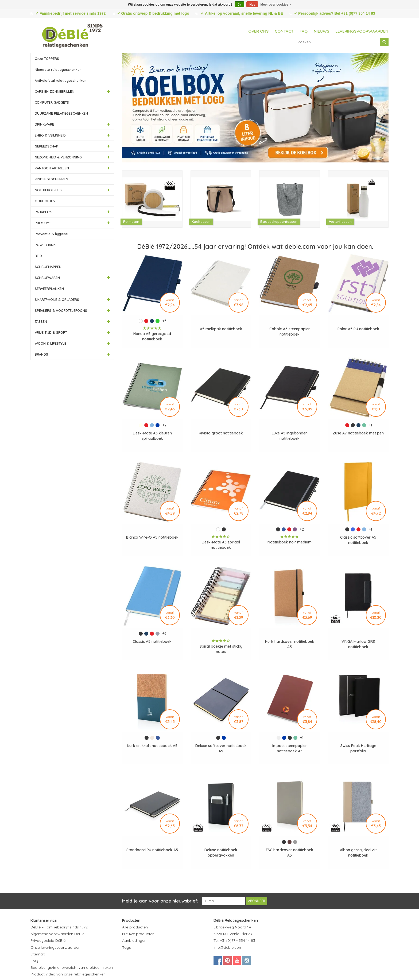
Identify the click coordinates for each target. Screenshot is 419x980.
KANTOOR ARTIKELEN (52, 168)
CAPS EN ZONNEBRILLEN (55, 91)
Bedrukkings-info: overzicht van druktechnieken (72, 967)
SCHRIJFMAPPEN (48, 267)
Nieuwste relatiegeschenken (58, 69)
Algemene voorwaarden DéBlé (57, 934)
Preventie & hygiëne (51, 234)
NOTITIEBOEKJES (48, 190)
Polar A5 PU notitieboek (358, 329)
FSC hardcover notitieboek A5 (290, 853)
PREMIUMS (43, 223)
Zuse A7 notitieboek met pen (358, 433)
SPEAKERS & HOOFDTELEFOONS (61, 310)
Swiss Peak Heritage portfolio (358, 748)
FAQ (304, 31)
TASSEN (41, 321)
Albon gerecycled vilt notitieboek (358, 853)
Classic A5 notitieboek (152, 641)
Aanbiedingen (134, 940)
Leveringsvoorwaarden (362, 31)
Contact (284, 31)
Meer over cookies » (276, 5)
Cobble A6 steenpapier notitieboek (290, 332)
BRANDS (41, 354)
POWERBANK (45, 245)
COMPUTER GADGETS (52, 102)
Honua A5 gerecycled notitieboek (152, 336)
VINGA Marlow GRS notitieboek (358, 644)
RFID (38, 256)
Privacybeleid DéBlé (48, 940)
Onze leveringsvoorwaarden (55, 947)
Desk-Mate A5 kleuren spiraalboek (152, 436)
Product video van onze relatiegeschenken (68, 974)
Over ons (258, 31)
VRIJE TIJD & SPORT (51, 332)
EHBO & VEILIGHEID (50, 135)
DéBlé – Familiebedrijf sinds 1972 (59, 927)
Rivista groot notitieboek (221, 433)
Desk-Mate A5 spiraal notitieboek (221, 545)
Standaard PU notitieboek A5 (152, 850)
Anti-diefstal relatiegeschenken (61, 80)
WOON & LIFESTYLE (51, 343)
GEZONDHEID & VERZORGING (58, 157)
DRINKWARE (44, 124)
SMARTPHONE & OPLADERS (57, 300)
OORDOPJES (45, 201)
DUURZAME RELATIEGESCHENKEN (61, 113)
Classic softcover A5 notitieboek (358, 540)
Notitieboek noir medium (290, 542)
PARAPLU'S (44, 212)
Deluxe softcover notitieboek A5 (221, 748)
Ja (239, 5)
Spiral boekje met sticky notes (221, 649)
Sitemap (38, 954)
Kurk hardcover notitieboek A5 (290, 644)
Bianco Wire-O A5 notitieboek (152, 537)
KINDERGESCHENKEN (51, 179)
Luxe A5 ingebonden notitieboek (290, 436)
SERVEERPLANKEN (49, 289)
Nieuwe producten (138, 934)
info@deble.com (228, 947)
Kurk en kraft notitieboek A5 (152, 746)
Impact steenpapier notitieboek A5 (290, 748)
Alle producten (135, 927)
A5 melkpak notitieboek (221, 329)
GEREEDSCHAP (46, 146)
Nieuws (321, 31)
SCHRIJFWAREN (47, 278)
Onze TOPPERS (47, 59)
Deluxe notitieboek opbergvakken (221, 853)
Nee (252, 5)
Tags (127, 947)
